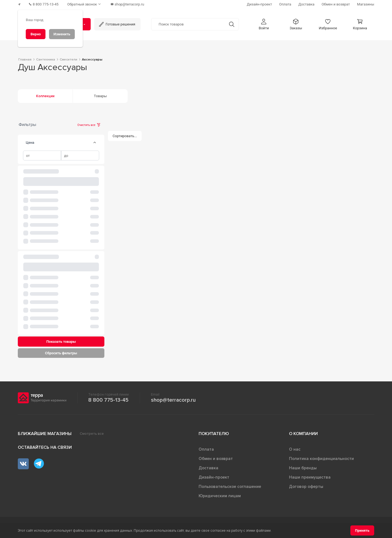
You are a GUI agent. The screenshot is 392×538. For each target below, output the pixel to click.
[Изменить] (62, 34)
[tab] (95, 143)
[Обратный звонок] (85, 4)
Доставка (208, 468)
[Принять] (362, 530)
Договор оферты (306, 487)
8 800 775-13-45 (108, 400)
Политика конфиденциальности (321, 459)
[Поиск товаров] (188, 24)
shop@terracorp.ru (173, 400)
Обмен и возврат (216, 459)
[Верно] (36, 34)
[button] (264, 24)
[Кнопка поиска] (232, 24)
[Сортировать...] (125, 136)
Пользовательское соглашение (230, 487)
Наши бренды (303, 468)
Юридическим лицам (220, 496)
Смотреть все (92, 434)
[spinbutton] (42, 156)
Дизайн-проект (214, 477)
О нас (295, 449)
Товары (100, 96)
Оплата (206, 449)
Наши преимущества (310, 477)
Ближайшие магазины (45, 434)
